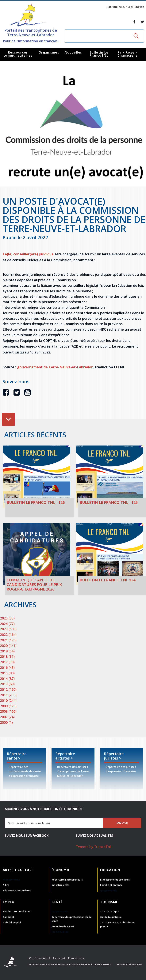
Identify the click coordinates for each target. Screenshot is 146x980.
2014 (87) (7, 679)
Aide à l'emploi (12, 922)
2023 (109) (8, 629)
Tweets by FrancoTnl (93, 847)
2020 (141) (8, 646)
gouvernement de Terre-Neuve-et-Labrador (55, 367)
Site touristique (110, 911)
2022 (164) (8, 635)
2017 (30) (7, 662)
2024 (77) (7, 624)
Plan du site (76, 958)
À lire (6, 885)
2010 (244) (8, 700)
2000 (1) (6, 722)
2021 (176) (8, 640)
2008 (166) (8, 711)
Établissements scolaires (115, 880)
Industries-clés (60, 885)
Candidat (8, 917)
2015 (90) (7, 673)
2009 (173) (8, 706)
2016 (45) (7, 667)
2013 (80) (7, 684)
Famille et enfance (111, 885)
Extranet (59, 958)
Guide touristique (111, 917)
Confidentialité (40, 958)
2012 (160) (8, 689)
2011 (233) (8, 695)
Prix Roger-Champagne (128, 54)
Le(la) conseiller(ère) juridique (28, 254)
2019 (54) (7, 651)
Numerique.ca (136, 964)
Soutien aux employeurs (17, 911)
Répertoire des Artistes (17, 890)
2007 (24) (7, 717)
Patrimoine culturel (120, 7)
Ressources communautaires (18, 54)
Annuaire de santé (63, 926)
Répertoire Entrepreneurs (67, 880)
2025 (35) (7, 618)
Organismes (49, 52)
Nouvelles (73, 52)
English (139, 7)
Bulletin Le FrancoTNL (99, 54)
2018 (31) (7, 656)
